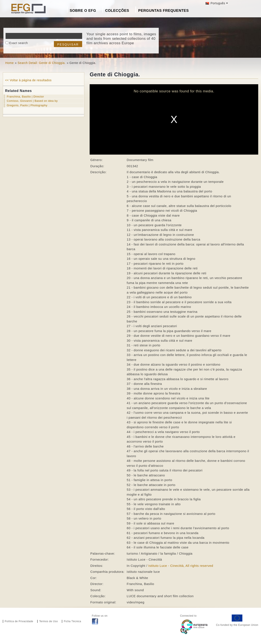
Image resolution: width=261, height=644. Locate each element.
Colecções (117, 11)
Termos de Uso (48, 621)
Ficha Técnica (72, 621)
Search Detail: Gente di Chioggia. (42, 63)
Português (215, 3)
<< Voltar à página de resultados (28, 80)
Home (10, 63)
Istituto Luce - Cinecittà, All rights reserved (181, 566)
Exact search (19, 43)
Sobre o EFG (83, 11)
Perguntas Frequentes (163, 11)
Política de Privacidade (19, 621)
